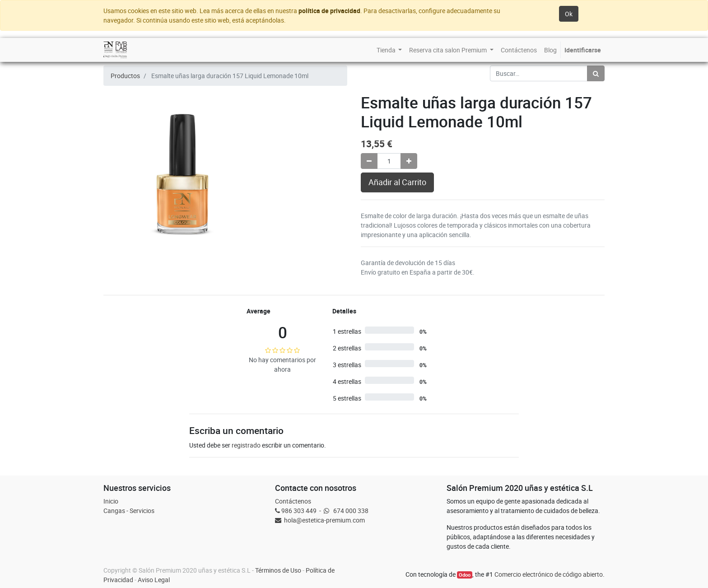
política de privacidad (329, 11)
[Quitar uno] (369, 161)
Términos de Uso (278, 570)
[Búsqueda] (596, 73)
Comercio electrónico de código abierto (549, 574)
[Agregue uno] (409, 161)
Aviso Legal (154, 580)
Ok (569, 14)
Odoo (465, 575)
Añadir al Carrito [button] (397, 182)
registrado (246, 445)
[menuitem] (389, 50)
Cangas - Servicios (129, 511)
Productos (125, 76)
